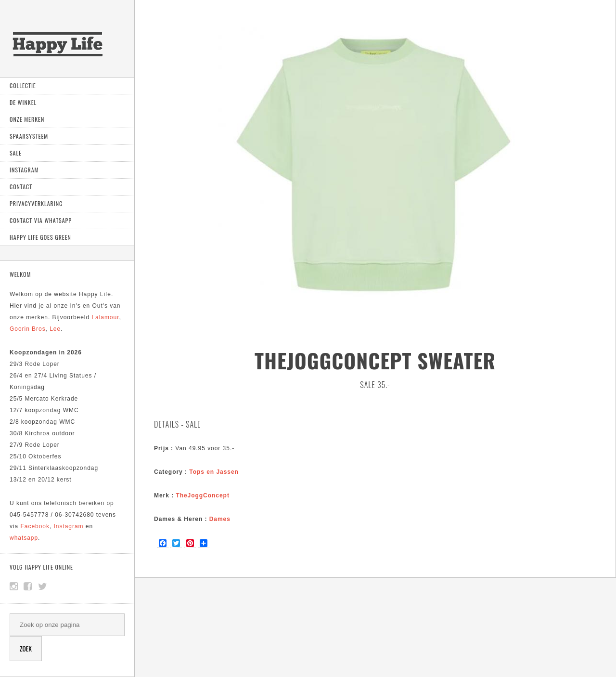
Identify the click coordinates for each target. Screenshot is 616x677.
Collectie (23, 85)
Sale (16, 153)
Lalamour (105, 317)
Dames (220, 519)
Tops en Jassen (214, 472)
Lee (55, 329)
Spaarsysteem (29, 136)
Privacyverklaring (36, 203)
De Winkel (23, 102)
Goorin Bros (28, 329)
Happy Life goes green (40, 237)
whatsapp (24, 538)
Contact (21, 187)
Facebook (35, 526)
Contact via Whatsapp (41, 220)
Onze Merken (27, 119)
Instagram (24, 170)
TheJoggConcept (202, 495)
